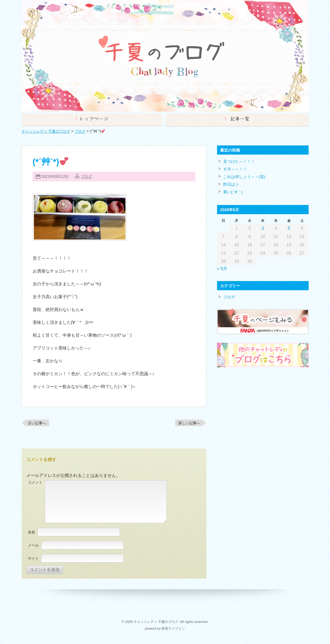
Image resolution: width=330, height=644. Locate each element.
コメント (35, 482)
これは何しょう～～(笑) (244, 177)
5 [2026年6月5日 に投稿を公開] (289, 228)
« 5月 (222, 269)
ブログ (86, 177)
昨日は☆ (231, 184)
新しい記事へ (189, 423)
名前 (31, 532)
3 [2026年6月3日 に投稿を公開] (263, 228)
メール (33, 545)
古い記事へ (37, 423)
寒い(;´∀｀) (233, 192)
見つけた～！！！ (239, 161)
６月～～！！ (235, 169)
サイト (33, 558)
